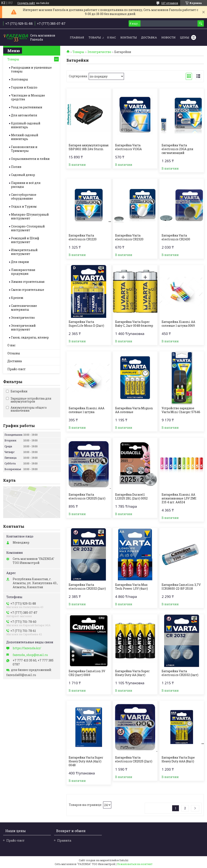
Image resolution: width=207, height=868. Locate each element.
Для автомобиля (24, 115)
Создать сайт (26, 3)
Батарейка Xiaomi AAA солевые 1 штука (86, 410)
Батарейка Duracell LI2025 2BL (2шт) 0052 (131, 497)
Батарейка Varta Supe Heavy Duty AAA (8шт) (178, 759)
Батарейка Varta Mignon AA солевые (134, 410)
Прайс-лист (16, 369)
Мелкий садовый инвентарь (25, 137)
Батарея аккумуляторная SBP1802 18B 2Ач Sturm (89, 147)
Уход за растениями (27, 107)
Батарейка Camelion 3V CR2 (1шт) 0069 (87, 673)
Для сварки (20, 262)
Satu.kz (124, 860)
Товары (95, 37)
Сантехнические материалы (24, 308)
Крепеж (17, 298)
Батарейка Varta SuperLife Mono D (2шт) (86, 324)
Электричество (99, 52)
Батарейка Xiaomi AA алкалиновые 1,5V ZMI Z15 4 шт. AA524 (179, 498)
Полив (16, 167)
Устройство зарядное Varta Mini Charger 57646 (181, 410)
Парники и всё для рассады (26, 185)
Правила (64, 840)
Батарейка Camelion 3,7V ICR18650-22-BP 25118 (181, 587)
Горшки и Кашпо (24, 87)
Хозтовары (20, 79)
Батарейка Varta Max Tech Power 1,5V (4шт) (131, 587)
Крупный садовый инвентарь (26, 125)
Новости (168, 37)
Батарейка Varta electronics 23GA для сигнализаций (177, 149)
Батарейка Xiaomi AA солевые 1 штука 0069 (178, 324)
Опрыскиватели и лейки (30, 159)
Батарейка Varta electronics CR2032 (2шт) (87, 587)
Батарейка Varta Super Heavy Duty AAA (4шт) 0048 (86, 761)
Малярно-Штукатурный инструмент (30, 216)
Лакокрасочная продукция (23, 272)
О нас (112, 37)
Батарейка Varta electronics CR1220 (83, 237)
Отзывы (14, 353)
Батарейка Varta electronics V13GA (128, 147)
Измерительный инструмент (24, 252)
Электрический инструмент (23, 327)
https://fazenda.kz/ (27, 648)
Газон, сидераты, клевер (30, 337)
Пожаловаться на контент (135, 864)
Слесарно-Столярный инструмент (28, 228)
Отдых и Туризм (24, 206)
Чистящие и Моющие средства (28, 97)
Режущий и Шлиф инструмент (25, 240)
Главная (77, 37)
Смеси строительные (28, 290)
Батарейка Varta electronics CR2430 (176, 237)
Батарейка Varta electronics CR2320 (129, 237)
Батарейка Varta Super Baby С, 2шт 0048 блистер (134, 324)
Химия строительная (28, 282)
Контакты (129, 37)
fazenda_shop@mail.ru (30, 655)
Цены (185, 37)
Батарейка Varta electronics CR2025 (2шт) (134, 759)
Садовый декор (23, 175)
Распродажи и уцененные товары (31, 69)
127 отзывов (170, 3)
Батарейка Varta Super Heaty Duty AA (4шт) (132, 673)
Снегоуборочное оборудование (24, 197)
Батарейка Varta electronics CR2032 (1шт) (180, 673)
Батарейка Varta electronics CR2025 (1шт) (87, 497)
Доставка (149, 37)
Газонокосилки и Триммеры (24, 149)
